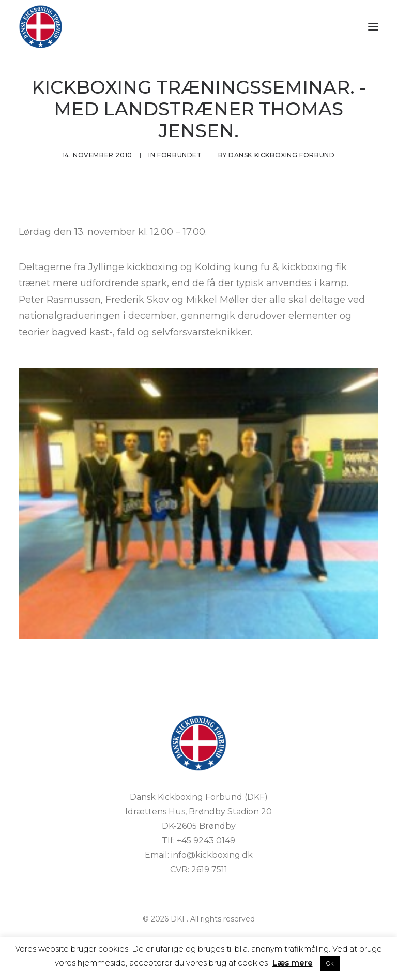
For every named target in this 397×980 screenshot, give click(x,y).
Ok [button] (330, 963)
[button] (373, 27)
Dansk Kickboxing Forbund (281, 155)
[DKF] (41, 27)
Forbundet (179, 155)
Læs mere (293, 963)
